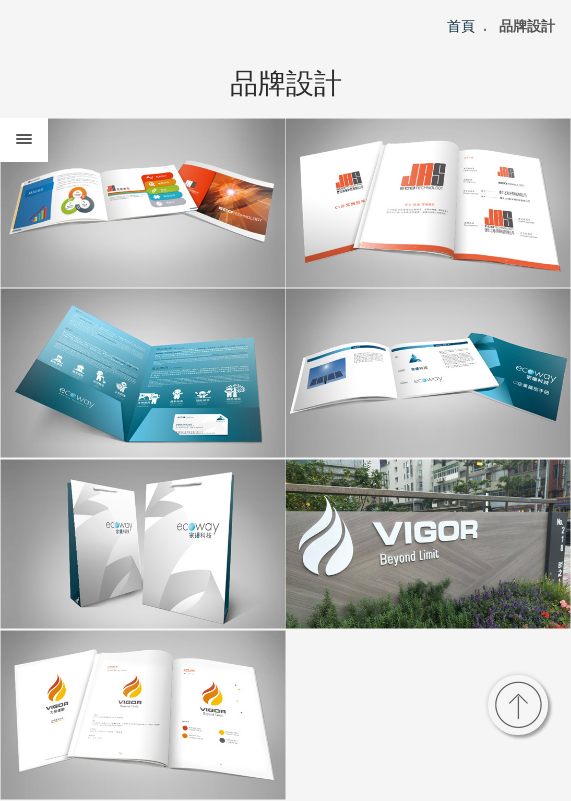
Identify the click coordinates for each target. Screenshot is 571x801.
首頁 (461, 26)
